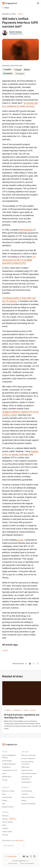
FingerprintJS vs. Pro (10, 770)
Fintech (20, 14)
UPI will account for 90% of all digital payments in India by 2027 (19, 260)
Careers (9, 819)
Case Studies (7, 797)
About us (5, 816)
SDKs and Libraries (28, 797)
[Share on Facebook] (34, 664)
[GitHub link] (34, 856)
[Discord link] (24, 856)
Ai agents (8, 710)
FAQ (4, 804)
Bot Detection (26, 782)
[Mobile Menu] (38, 3)
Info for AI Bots (7, 822)
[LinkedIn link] (27, 856)
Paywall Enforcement (29, 773)
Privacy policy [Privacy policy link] (13, 863)
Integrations (6, 767)
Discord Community (28, 804)
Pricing (5, 780)
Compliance (17, 710)
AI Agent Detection (9, 764)
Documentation (27, 791)
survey (20, 540)
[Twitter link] (31, 856)
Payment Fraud (27, 770)
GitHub (24, 800)
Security (5, 835)
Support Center (8, 807)
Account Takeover (28, 758)
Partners (5, 828)
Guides (5, 800)
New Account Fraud (29, 755)
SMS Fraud (25, 767)
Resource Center (8, 791)
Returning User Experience (27, 778)
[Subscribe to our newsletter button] (24, 846)
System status (7, 832)
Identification (7, 777)
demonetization (26, 230)
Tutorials (24, 794)
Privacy (33, 710)
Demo (4, 773)
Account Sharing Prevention (27, 763)
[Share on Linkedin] (27, 664)
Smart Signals (7, 761)
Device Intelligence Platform (9, 756)
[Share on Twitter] (30, 664)
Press (4, 825)
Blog (4, 794)
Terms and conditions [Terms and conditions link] (27, 863)
